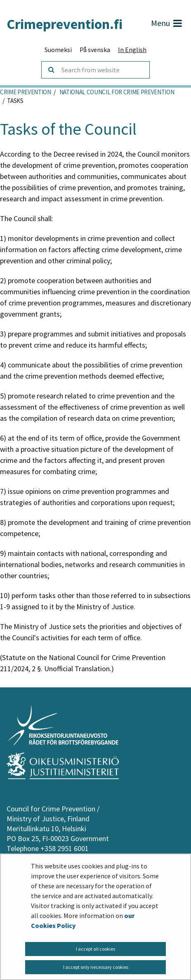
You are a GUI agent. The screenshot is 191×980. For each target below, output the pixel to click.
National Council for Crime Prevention (116, 92)
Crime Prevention (26, 92)
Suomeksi (58, 50)
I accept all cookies (95, 949)
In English (132, 50)
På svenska (95, 50)
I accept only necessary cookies (96, 967)
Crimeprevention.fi (65, 24)
